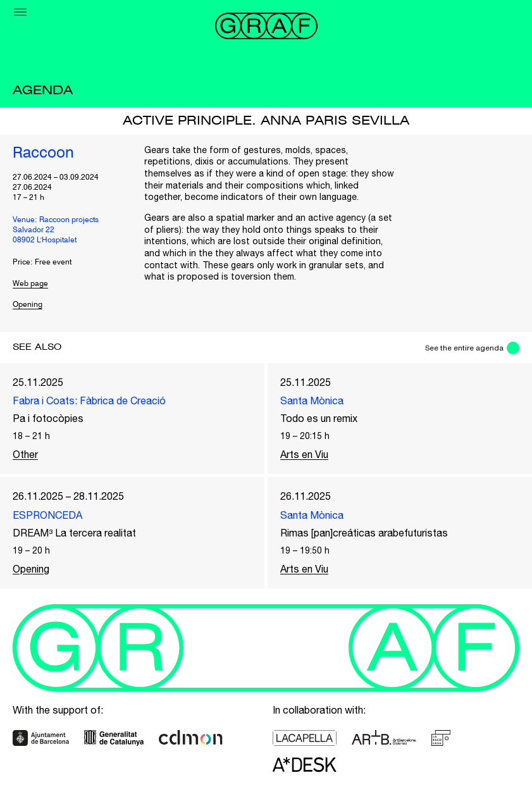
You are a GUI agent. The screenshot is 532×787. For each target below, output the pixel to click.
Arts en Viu (304, 454)
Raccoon (43, 154)
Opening (28, 305)
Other (25, 454)
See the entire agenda (464, 348)
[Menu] (20, 12)
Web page (30, 284)
